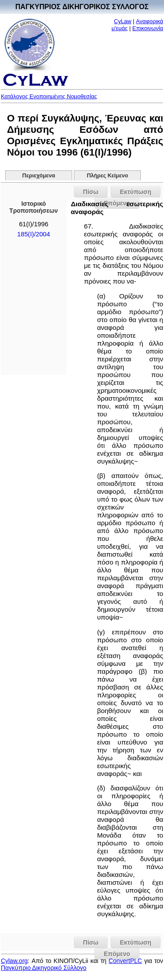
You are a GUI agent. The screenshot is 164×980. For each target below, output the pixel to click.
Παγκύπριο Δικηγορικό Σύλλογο (44, 968)
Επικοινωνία (148, 28)
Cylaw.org (14, 961)
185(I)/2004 (33, 234)
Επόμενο (117, 954)
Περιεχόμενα (39, 176)
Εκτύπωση (136, 192)
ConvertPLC (125, 961)
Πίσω (91, 192)
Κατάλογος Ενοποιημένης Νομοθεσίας (49, 96)
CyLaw (123, 21)
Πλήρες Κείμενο (107, 176)
